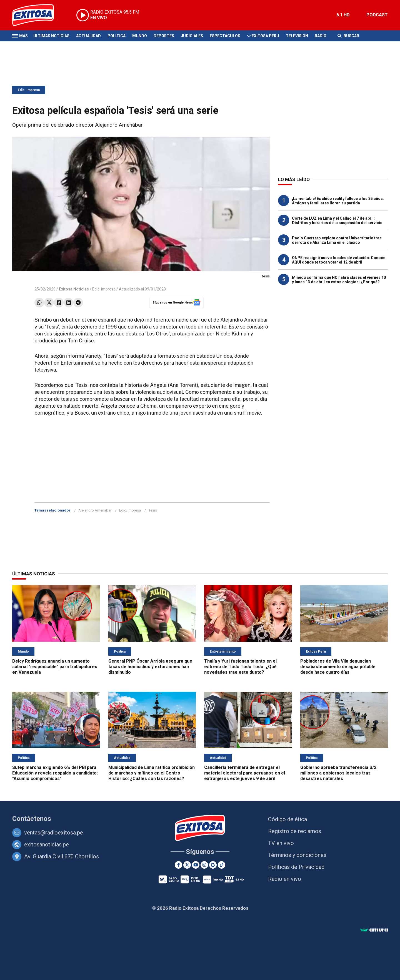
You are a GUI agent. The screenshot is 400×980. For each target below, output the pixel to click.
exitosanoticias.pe (47, 844)
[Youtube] (196, 865)
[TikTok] (222, 865)
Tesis (153, 510)
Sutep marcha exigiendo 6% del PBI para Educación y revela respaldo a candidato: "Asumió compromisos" (55, 773)
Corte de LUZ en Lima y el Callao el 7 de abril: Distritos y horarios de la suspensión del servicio (337, 220)
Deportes (164, 36)
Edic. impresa (104, 289)
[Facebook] (178, 865)
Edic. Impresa (29, 90)
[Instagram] (204, 865)
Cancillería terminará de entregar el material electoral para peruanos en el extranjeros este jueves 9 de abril (245, 773)
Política (117, 36)
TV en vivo (281, 843)
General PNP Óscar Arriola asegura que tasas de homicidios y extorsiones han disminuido (150, 667)
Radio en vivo (285, 879)
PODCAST (377, 15)
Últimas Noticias (51, 36)
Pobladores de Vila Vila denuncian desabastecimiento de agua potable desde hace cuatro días (338, 667)
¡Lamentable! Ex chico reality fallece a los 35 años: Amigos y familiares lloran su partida (338, 201)
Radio (321, 36)
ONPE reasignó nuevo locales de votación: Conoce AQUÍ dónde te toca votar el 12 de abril (339, 260)
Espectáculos (225, 36)
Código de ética (287, 819)
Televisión (297, 36)
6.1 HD (343, 15)
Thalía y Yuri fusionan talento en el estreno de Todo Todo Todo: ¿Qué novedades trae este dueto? (240, 667)
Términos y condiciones (297, 855)
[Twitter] (187, 865)
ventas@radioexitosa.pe (54, 833)
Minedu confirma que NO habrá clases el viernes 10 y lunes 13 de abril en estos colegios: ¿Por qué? (339, 280)
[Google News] (213, 865)
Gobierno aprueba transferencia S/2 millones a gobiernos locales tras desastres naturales (338, 773)
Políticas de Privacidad (296, 867)
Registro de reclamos (295, 831)
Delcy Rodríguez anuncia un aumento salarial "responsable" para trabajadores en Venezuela (55, 667)
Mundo (140, 36)
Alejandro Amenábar (95, 510)
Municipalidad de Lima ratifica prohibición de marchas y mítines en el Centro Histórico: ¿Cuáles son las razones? (152, 773)
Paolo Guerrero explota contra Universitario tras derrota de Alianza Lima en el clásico (337, 240)
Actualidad (88, 36)
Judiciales (192, 36)
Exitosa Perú (265, 36)
